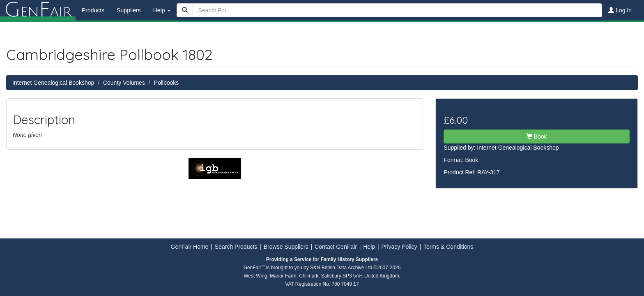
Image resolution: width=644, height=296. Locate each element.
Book (537, 136)
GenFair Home (190, 247)
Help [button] (162, 10)
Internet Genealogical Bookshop (53, 83)
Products (93, 10)
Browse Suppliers (286, 247)
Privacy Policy (399, 247)
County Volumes (124, 83)
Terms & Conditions (448, 247)
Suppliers (129, 10)
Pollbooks (167, 83)
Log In (620, 10)
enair (38, 10)
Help (369, 247)
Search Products (236, 247)
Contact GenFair (336, 247)
